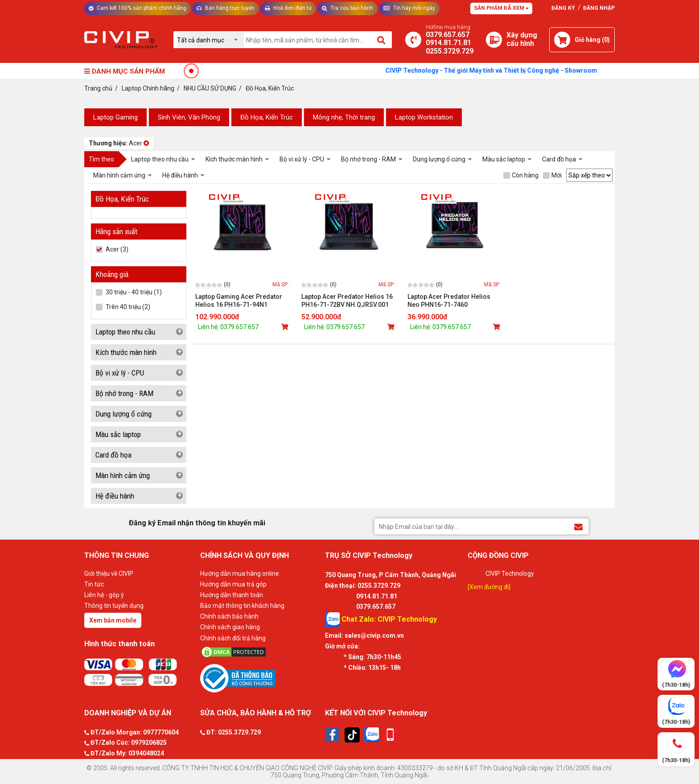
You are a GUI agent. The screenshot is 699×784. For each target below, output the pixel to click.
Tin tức (94, 584)
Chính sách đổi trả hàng (233, 638)
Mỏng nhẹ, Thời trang (344, 117)
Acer (119, 143)
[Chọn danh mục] (210, 40)
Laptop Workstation (424, 117)
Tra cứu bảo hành (347, 8)
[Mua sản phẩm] (286, 327)
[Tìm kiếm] (382, 40)
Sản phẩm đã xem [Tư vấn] (501, 8)
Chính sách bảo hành (229, 616)
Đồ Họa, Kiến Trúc (267, 117)
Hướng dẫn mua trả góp (233, 584)
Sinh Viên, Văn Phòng (189, 117)
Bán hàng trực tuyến (226, 8)
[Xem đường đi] (489, 587)
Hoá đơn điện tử (288, 8)
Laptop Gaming (115, 117)
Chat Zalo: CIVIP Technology (381, 620)
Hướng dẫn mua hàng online (240, 574)
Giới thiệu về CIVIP (109, 574)
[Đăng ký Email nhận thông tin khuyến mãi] (578, 526)
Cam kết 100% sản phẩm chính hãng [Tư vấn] (138, 8)
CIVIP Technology (510, 574)
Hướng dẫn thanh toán (232, 595)
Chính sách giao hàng (230, 627)
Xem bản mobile (113, 620)
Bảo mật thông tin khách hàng (242, 606)
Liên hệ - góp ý (104, 595)
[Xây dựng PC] (494, 40)
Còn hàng (521, 175)
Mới (552, 175)
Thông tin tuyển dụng (114, 606)
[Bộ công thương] (260, 678)
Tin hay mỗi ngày (409, 8)
